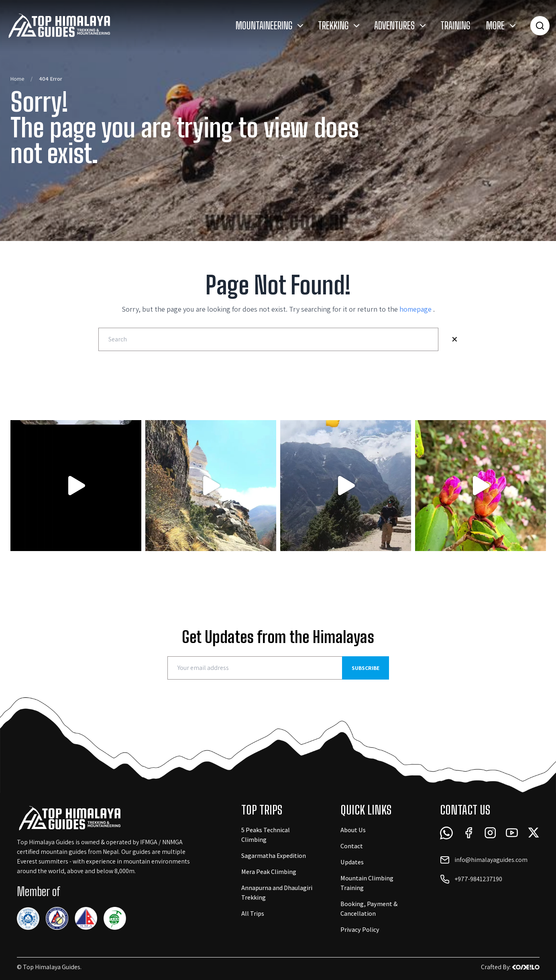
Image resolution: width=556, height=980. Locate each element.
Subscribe (366, 668)
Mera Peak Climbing (269, 872)
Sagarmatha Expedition (274, 856)
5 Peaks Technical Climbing (266, 835)
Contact (352, 846)
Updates (352, 862)
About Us (353, 830)
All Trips (253, 914)
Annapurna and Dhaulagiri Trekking (277, 893)
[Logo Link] (59, 26)
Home (17, 79)
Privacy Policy (360, 930)
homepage (416, 309)
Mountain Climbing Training (367, 883)
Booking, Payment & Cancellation (369, 909)
